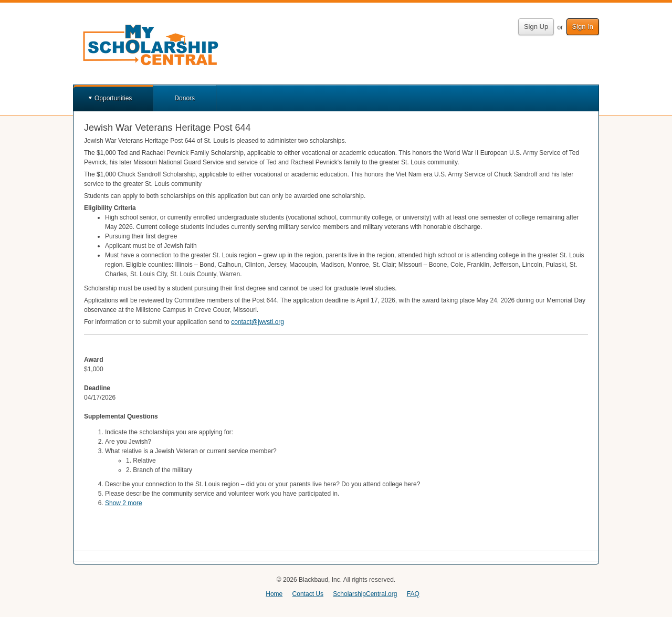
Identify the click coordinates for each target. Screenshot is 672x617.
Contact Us (308, 594)
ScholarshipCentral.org (365, 594)
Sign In (583, 27)
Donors (185, 98)
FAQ (413, 594)
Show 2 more (124, 503)
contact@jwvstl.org (258, 322)
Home (274, 594)
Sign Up (536, 27)
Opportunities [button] (113, 98)
